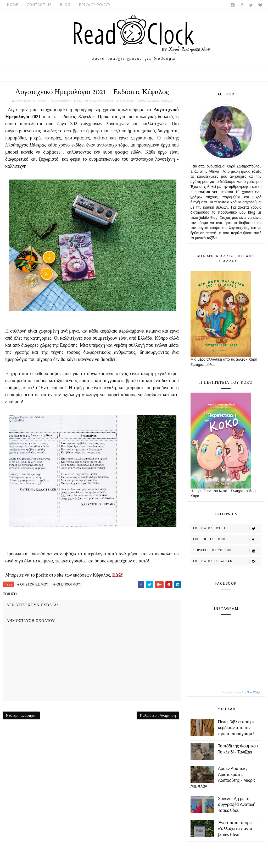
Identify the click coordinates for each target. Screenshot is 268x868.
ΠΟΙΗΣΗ (166, 101)
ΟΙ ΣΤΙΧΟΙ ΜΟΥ (126, 101)
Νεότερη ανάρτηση (21, 715)
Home (13, 5)
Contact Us (39, 5)
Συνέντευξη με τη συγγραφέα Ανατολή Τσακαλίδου (237, 805)
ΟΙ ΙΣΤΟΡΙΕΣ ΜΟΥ (102, 101)
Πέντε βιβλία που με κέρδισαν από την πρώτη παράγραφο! (236, 728)
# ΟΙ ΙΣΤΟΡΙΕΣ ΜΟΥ (33, 584)
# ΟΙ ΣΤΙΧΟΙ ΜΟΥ (67, 584)
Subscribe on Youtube (227, 551)
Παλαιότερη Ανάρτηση (158, 715)
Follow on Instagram (227, 562)
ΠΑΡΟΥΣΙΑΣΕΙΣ (148, 101)
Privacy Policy (95, 5)
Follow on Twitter (227, 529)
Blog (65, 5)
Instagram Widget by (242, 692)
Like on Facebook (227, 540)
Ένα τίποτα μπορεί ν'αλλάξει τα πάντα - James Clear (236, 829)
